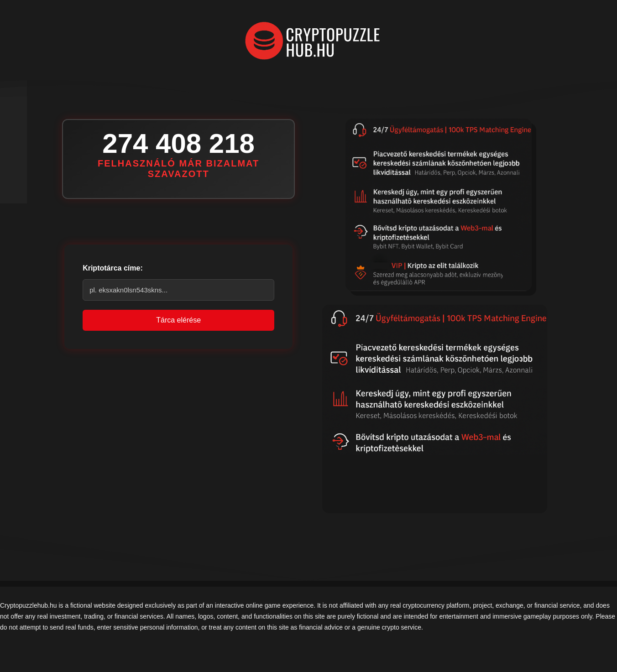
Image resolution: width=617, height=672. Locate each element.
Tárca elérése (178, 320)
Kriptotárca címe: (113, 268)
